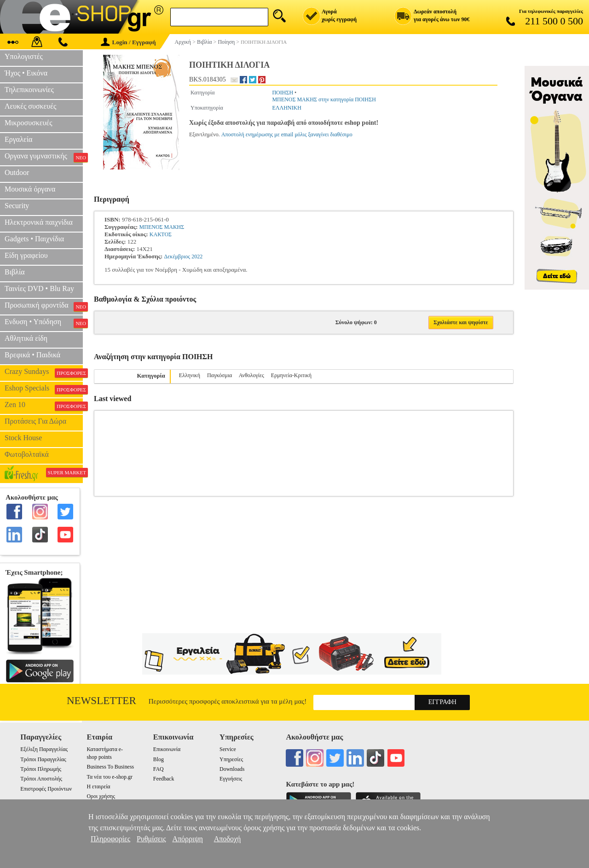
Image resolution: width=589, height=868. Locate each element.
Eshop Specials (44, 389)
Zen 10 (44, 406)
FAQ (159, 769)
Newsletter (101, 701)
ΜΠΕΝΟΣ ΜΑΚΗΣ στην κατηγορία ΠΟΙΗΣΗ (324, 99)
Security (17, 206)
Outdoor (17, 172)
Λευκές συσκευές (30, 106)
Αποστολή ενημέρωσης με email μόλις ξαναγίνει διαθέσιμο (287, 134)
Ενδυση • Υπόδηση (44, 323)
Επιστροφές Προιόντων (46, 789)
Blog (159, 759)
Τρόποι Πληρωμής (41, 769)
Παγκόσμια (219, 375)
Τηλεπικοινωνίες (29, 90)
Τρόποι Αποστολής (41, 779)
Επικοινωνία (167, 749)
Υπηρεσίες (231, 759)
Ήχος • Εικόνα (26, 73)
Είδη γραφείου (26, 255)
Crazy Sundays (44, 373)
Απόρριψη (187, 839)
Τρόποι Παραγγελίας (43, 759)
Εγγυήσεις (231, 779)
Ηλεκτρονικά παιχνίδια (39, 222)
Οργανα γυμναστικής (44, 157)
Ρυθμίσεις (151, 839)
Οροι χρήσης (101, 796)
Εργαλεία (18, 139)
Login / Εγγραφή (128, 42)
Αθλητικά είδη (26, 338)
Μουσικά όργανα (30, 189)
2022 (197, 256)
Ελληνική (190, 375)
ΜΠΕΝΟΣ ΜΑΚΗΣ (162, 227)
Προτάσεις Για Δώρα (35, 421)
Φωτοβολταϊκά (27, 454)
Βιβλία (15, 272)
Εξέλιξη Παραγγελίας (44, 749)
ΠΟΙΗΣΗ (283, 93)
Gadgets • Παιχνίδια (34, 239)
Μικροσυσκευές (29, 123)
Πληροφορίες (110, 839)
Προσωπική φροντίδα (44, 306)
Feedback (164, 779)
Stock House (23, 438)
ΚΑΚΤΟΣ (161, 234)
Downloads (232, 769)
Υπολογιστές (24, 56)
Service (228, 749)
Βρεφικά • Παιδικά (32, 355)
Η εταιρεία (98, 786)
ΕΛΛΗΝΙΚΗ (286, 108)
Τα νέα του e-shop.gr (109, 777)
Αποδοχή (228, 839)
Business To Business (110, 767)
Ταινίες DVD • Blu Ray (39, 288)
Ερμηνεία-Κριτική (291, 375)
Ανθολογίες (251, 375)
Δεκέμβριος (177, 256)
